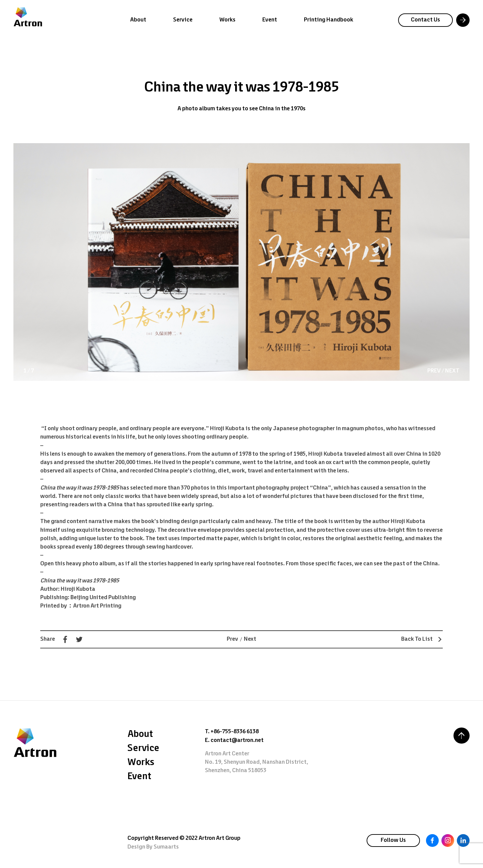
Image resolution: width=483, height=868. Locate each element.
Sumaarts (166, 847)
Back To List (422, 647)
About (138, 20)
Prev (232, 647)
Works (227, 20)
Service (183, 20)
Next (250, 647)
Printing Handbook (329, 20)
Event (270, 20)
